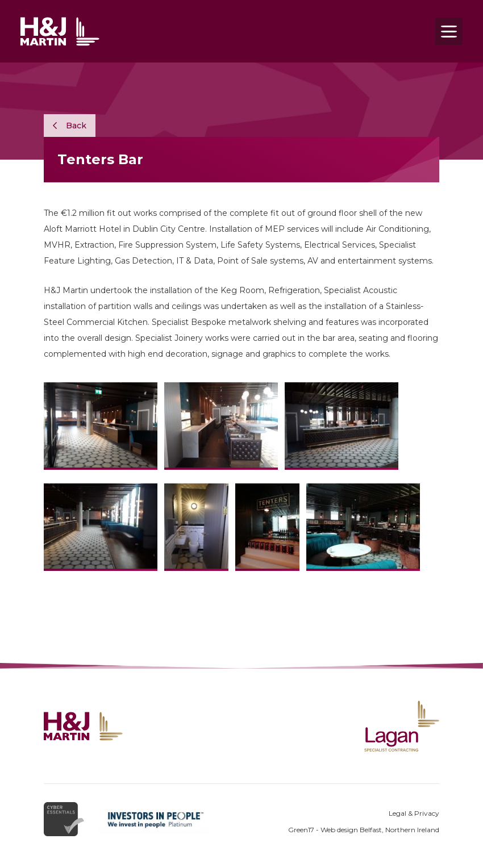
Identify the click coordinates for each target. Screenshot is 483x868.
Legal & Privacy (414, 813)
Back (70, 126)
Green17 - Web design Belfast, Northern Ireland (364, 830)
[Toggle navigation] (449, 31)
